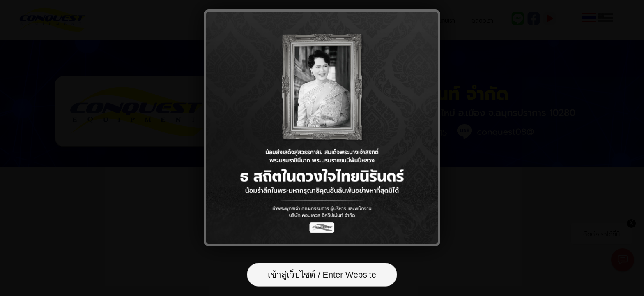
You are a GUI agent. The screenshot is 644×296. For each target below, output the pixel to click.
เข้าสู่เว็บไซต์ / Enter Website (322, 274)
